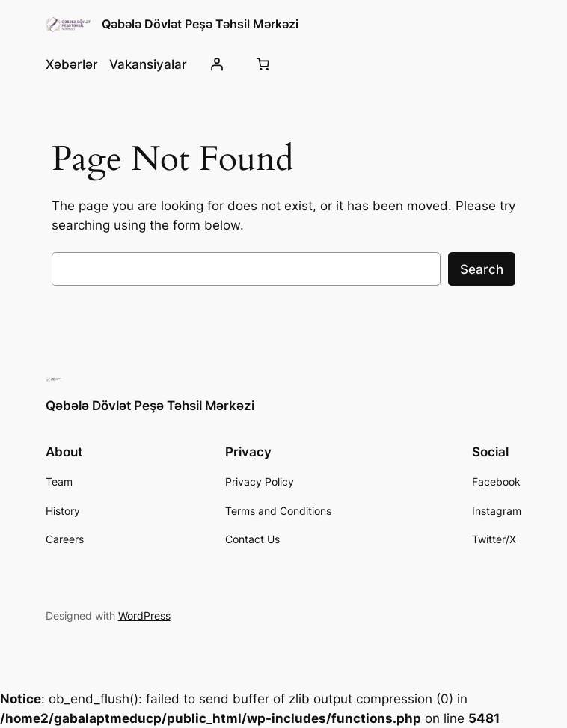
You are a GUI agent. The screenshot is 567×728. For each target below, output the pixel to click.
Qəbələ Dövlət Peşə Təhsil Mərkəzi (200, 24)
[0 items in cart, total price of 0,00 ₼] (263, 64)
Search (482, 269)
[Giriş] (217, 64)
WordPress (144, 615)
